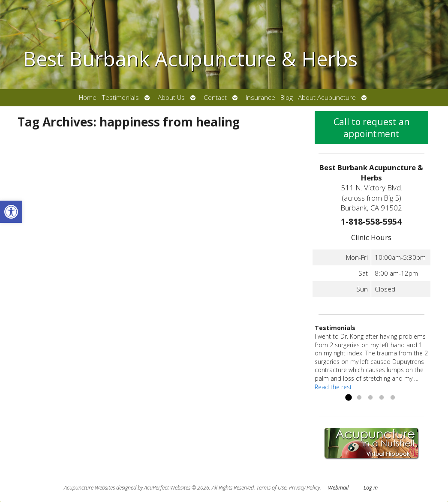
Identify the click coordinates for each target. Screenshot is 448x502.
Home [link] (88, 98)
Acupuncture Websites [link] (89, 488)
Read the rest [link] (333, 387)
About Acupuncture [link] (327, 98)
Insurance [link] (260, 98)
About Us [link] (171, 98)
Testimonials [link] (120, 98)
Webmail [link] (338, 488)
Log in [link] (371, 488)
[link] (11, 212)
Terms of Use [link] (271, 488)
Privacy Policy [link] (304, 488)
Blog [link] (287, 98)
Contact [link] (215, 98)
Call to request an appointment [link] (371, 128)
